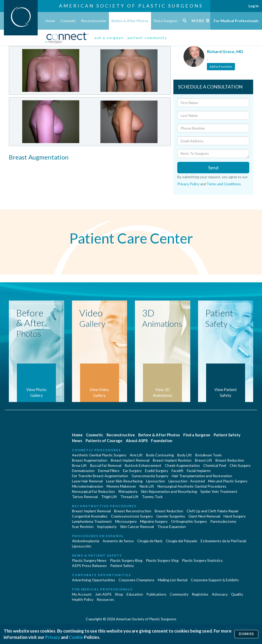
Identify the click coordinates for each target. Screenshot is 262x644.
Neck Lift (147, 486)
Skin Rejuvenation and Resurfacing (169, 491)
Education (135, 594)
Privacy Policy (188, 184)
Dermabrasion (83, 471)
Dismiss (246, 634)
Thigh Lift (109, 497)
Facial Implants (199, 471)
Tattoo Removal (85, 497)
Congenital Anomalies (90, 516)
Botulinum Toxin (208, 455)
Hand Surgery (235, 516)
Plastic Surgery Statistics (202, 560)
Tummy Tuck (152, 497)
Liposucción (82, 546)
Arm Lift (136, 455)
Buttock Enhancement (143, 465)
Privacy (53, 637)
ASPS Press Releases (89, 566)
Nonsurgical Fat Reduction (93, 491)
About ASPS (137, 441)
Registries (200, 594)
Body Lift (185, 455)
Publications (156, 594)
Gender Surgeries (171, 516)
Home (50, 21)
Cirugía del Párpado (182, 541)
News (77, 441)
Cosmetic (68, 21)
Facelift (178, 471)
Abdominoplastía (86, 541)
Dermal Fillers (109, 471)
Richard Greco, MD (225, 51)
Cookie (76, 637)
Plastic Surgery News (89, 560)
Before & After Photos (130, 21)
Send (213, 168)
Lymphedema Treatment (92, 521)
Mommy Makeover (121, 486)
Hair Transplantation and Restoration (202, 476)
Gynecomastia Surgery (150, 476)
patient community (147, 38)
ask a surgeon (109, 38)
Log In (254, 6)
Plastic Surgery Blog (126, 560)
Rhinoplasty (128, 491)
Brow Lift (79, 465)
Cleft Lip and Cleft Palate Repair (213, 511)
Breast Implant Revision (172, 460)
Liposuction (156, 481)
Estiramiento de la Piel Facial (223, 541)
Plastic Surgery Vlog (162, 560)
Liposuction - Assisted (187, 481)
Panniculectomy (223, 521)
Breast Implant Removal (130, 460)
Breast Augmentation (90, 460)
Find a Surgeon (166, 21)
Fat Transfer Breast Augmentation (100, 476)
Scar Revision (83, 527)
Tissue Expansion (172, 527)
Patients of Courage (104, 441)
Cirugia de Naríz (150, 541)
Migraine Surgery (154, 521)
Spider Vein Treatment (219, 491)
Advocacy (220, 594)
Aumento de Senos (118, 541)
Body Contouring (160, 455)
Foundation (162, 441)
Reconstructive (94, 21)
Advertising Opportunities (94, 580)
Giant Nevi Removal (204, 516)
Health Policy (83, 599)
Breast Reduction (230, 460)
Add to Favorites (221, 66)
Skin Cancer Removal (137, 527)
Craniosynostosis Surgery (132, 516)
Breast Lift (204, 460)
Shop (119, 594)
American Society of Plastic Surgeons (131, 6)
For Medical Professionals (236, 21)
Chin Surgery (240, 465)
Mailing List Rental (173, 580)
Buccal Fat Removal (106, 465)
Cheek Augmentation (182, 465)
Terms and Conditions (224, 184)
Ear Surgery (132, 471)
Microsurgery (126, 521)
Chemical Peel (215, 465)
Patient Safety (227, 435)
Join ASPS (103, 594)
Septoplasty (107, 527)
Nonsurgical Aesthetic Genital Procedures (192, 486)
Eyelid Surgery (157, 471)
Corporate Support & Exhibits (215, 580)
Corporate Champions (136, 580)
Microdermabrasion (88, 486)
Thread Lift (129, 497)
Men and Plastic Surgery (228, 481)
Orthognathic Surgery (189, 521)
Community (179, 594)
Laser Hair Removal (87, 481)
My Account (82, 594)
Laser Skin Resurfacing (124, 481)
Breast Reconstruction (133, 511)
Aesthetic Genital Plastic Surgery (99, 455)
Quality (237, 594)
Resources (105, 599)
